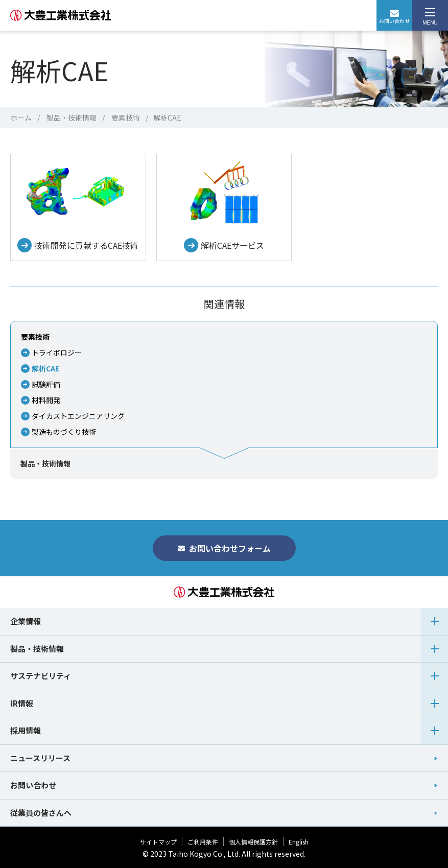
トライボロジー (57, 353)
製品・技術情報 (72, 118)
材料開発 (46, 400)
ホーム (21, 118)
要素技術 (126, 118)
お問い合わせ (394, 17)
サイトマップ (158, 842)
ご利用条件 (203, 842)
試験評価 (46, 384)
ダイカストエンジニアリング (78, 416)
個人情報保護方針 (253, 842)
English (299, 842)
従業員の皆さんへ (41, 813)
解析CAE (45, 368)
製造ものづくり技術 (64, 432)
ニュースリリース (40, 758)
